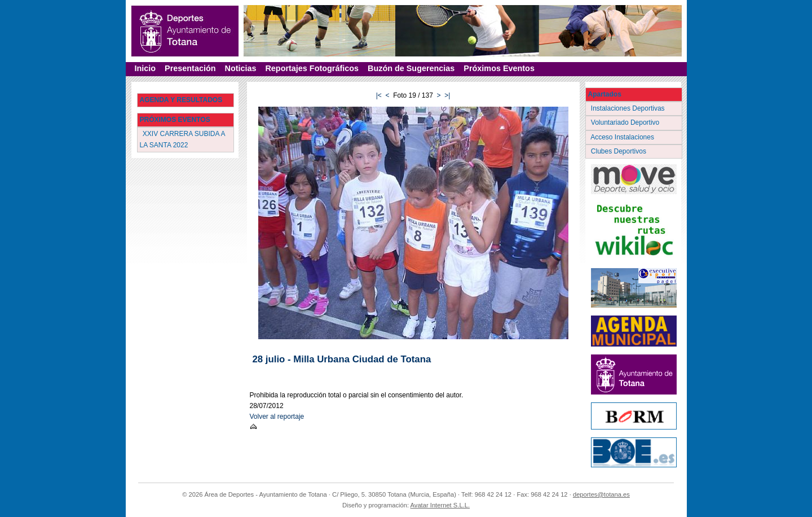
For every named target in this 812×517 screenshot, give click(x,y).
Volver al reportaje (277, 417)
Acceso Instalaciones (624, 137)
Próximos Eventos (499, 68)
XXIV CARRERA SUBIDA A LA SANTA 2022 (183, 139)
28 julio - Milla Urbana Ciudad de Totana (342, 359)
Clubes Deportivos (620, 151)
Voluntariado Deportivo (626, 122)
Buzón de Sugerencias (411, 68)
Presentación (190, 68)
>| (447, 95)
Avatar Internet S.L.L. (440, 505)
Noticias (240, 68)
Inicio (145, 68)
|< (379, 95)
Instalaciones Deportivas (629, 108)
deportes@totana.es (601, 494)
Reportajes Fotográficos (312, 68)
